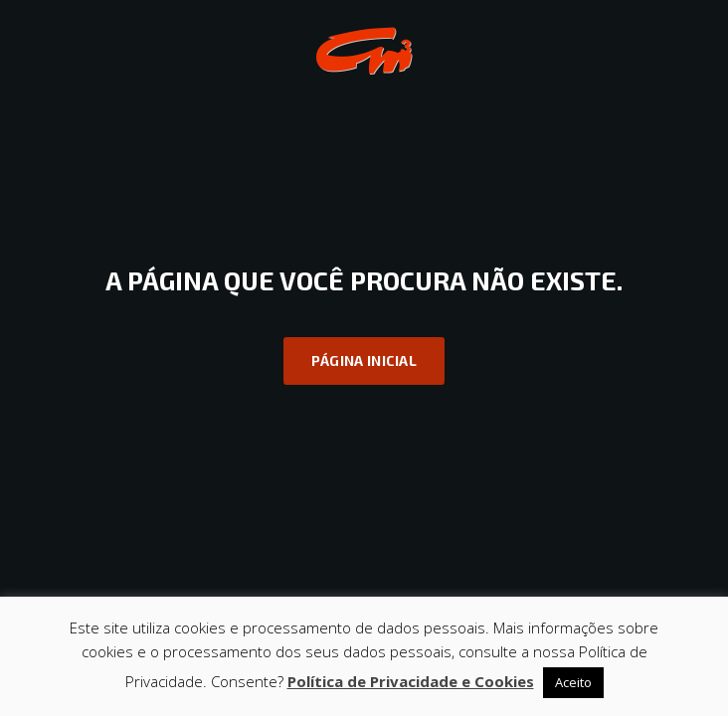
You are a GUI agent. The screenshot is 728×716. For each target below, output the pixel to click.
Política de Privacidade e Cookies (411, 681)
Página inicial (364, 360)
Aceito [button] (573, 682)
